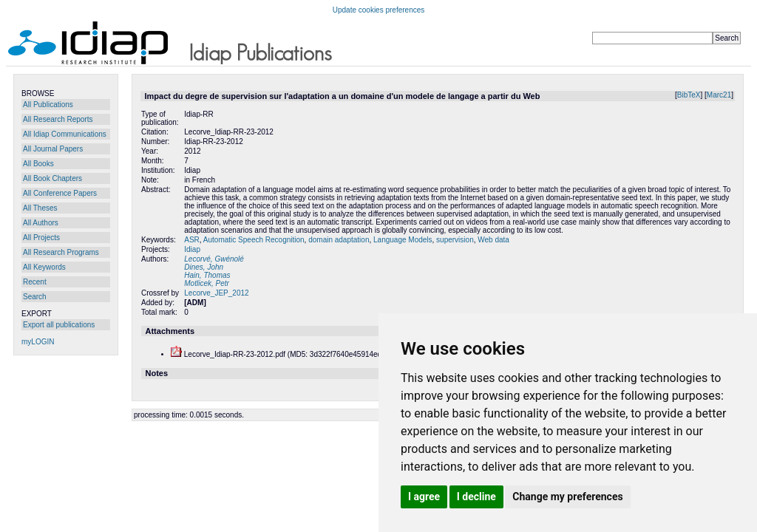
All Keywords (44, 267)
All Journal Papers (53, 149)
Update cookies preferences (379, 10)
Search (35, 297)
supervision (455, 240)
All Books (38, 164)
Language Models (403, 240)
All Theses (40, 208)
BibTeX (689, 95)
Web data (493, 240)
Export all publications (59, 325)
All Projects (41, 238)
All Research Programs (61, 252)
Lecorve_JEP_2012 (216, 293)
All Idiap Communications (65, 134)
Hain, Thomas (207, 275)
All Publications (48, 105)
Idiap (192, 249)
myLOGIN (38, 342)
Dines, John (204, 267)
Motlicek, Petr (207, 283)
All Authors (41, 223)
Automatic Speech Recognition (254, 240)
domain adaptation (339, 240)
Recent (35, 282)
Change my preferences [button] (567, 497)
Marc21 (719, 95)
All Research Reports (58, 119)
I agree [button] (424, 497)
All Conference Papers (60, 193)
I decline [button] (476, 497)
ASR (192, 240)
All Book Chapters (52, 178)
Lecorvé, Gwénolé (214, 259)
